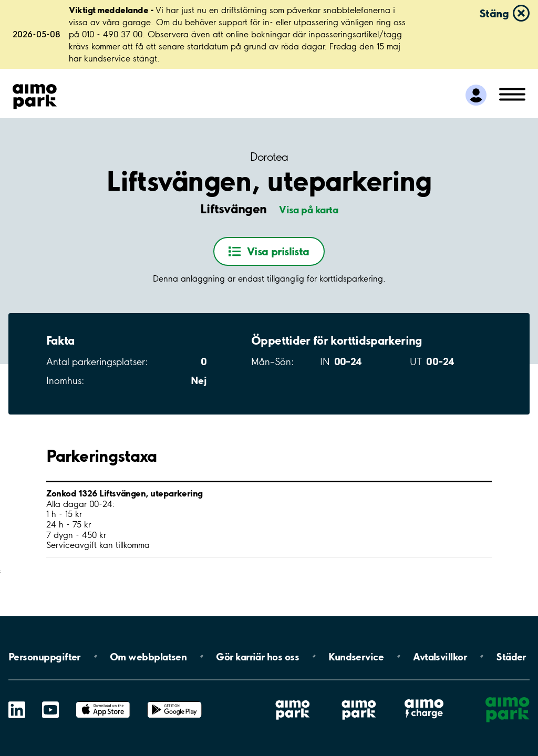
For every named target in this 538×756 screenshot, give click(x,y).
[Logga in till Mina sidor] (476, 95)
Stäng (494, 13)
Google (174, 702)
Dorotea (269, 157)
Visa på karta (308, 210)
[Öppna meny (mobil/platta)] (512, 94)
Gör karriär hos (257, 656)
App (103, 702)
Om (148, 656)
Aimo (424, 699)
